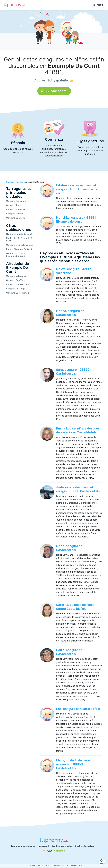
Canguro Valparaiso (16, 276)
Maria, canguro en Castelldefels (69, 548)
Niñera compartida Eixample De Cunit (16, 255)
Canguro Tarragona (16, 201)
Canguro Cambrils (15, 218)
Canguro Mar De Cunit (18, 284)
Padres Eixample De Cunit (19, 249)
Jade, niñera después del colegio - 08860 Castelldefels (78, 489)
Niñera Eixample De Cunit (19, 234)
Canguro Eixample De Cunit (20, 245)
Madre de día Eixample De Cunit (20, 239)
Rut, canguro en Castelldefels (78, 709)
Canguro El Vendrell (16, 209)
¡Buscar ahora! (54, 91)
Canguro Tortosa (15, 214)
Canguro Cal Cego (16, 289)
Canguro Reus (13, 205)
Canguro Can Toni (15, 280)
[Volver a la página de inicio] (14, 5)
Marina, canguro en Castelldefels (70, 313)
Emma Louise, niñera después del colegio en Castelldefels (78, 430)
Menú (98, 5)
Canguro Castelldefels (18, 293)
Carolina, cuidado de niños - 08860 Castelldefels (76, 607)
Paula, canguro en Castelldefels (69, 652)
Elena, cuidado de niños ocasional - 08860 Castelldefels (73, 764)
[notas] (54, 851)
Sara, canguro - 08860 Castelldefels (73, 372)
